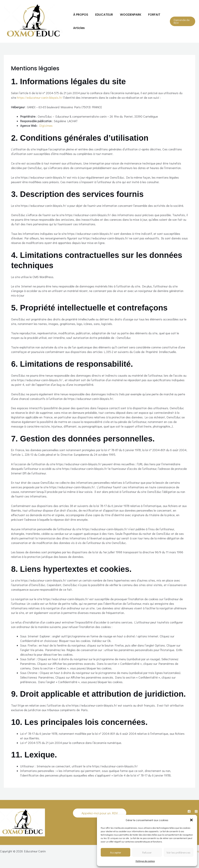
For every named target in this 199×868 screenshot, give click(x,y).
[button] (191, 820)
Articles (79, 28)
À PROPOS (80, 15)
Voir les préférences (178, 852)
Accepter (116, 852)
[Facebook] (189, 811)
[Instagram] (196, 811)
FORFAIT (151, 15)
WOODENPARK (128, 15)
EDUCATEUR (103, 15)
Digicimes (46, 126)
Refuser (147, 852)
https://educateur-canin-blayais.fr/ (40, 97)
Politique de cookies (145, 861)
